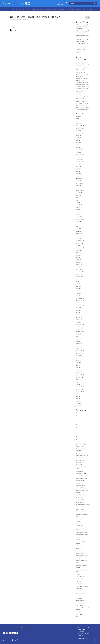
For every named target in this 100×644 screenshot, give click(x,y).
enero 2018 (79, 348)
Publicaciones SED (80, 591)
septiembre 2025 (80, 133)
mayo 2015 (78, 396)
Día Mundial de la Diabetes (83, 505)
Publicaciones (79, 589)
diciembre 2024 (80, 154)
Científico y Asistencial (44, 9)
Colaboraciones (80, 460)
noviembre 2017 (80, 353)
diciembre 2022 (80, 212)
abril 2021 (78, 260)
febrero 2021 (79, 265)
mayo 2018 (78, 339)
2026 (77, 442)
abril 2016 (78, 384)
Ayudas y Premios (80, 453)
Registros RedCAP (80, 593)
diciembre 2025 (80, 126)
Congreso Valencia (80, 485)
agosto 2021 (79, 250)
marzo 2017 (79, 370)
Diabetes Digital (80, 509)
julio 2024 (78, 166)
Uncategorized (79, 612)
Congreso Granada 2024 (82, 476)
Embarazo (78, 521)
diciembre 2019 (80, 298)
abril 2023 (78, 202)
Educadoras (79, 517)
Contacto (6, 628)
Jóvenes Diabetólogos (81, 560)
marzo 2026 (79, 119)
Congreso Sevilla (80, 483)
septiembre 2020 (80, 277)
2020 (77, 415)
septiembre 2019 (80, 305)
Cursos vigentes (80, 500)
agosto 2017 (79, 358)
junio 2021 (78, 255)
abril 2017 (78, 368)
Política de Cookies (25, 628)
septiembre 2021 (80, 248)
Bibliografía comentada (82, 455)
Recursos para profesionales (60, 9)
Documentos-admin (81, 512)
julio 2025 (78, 138)
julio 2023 (78, 195)
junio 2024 (78, 169)
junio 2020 (78, 284)
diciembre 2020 (80, 269)
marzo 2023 (79, 205)
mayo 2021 (78, 257)
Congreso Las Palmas (81, 478)
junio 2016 (78, 380)
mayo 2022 (78, 229)
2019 (77, 413)
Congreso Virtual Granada (82, 488)
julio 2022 (78, 224)
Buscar (87, 17)
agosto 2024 (79, 164)
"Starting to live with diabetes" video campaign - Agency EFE (83, 74)
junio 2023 (78, 198)
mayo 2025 (78, 143)
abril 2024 (78, 174)
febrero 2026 (79, 121)
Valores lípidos (79, 614)
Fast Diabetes (79, 546)
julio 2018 (78, 334)
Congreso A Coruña (81, 473)
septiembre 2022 (80, 219)
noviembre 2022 (80, 214)
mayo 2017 (78, 365)
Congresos (78, 493)
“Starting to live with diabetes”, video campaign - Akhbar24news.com (83, 64)
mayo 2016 (78, 382)
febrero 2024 (79, 178)
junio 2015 (78, 394)
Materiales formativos (81, 565)
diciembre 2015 (80, 387)
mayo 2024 (78, 171)
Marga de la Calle (17, 20)
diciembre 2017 (80, 351)
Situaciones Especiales (82, 603)
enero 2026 (79, 123)
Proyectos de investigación (83, 586)
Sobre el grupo (79, 605)
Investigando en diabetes (82, 558)
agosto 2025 (79, 135)
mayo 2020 (78, 286)
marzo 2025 (79, 147)
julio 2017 (78, 360)
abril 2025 (78, 145)
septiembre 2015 (80, 391)
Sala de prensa (80, 596)
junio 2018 (78, 336)
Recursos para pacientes (76, 9)
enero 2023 (79, 210)
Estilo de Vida (79, 537)
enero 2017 (79, 372)
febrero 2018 (79, 346)
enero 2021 (79, 267)
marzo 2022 (79, 234)
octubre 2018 (79, 329)
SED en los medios (80, 601)
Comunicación (88, 9)
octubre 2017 (79, 356)
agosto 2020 (79, 279)
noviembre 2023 (80, 186)
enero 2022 (79, 238)
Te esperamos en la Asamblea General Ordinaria (81, 51)
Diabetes (78, 507)
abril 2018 (78, 341)
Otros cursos (79, 579)
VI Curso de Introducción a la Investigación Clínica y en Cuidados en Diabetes (83, 27)
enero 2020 (79, 296)
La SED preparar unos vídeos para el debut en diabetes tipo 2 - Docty (82, 93)
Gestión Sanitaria (80, 551)
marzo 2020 (79, 291)
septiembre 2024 (80, 162)
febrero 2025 (79, 150)
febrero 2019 (79, 320)
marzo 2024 (79, 176)
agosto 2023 (79, 193)
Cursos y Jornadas (80, 502)
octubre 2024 (79, 159)
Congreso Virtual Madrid (82, 490)
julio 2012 (78, 406)
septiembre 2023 (80, 190)
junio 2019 (78, 310)
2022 (77, 425)
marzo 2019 (79, 317)
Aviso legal (14, 628)
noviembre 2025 (80, 128)
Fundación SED (20, 9)
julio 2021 (78, 253)
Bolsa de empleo (80, 458)
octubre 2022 (79, 217)
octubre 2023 (79, 188)
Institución (11, 9)
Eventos (78, 539)
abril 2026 (78, 116)
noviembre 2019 (80, 301)
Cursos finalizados (80, 495)
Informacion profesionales (82, 556)
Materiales (78, 563)
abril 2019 (78, 315)
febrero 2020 (79, 293)
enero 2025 (79, 152)
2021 (77, 420)
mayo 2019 (78, 313)
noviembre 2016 (80, 377)
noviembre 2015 (80, 389)
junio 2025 (78, 140)
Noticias (78, 574)
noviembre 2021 (80, 243)
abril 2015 (78, 399)
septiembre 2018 (80, 332)
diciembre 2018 (80, 324)
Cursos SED (79, 497)
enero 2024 (79, 181)
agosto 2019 (79, 308)
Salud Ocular (79, 598)
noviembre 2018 (80, 327)
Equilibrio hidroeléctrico (82, 535)
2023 (77, 430)
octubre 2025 (79, 131)
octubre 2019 (79, 303)
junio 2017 (78, 363)
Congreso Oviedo (80, 481)
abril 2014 (78, 401)
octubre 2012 (79, 403)
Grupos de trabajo (31, 9)
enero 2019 (79, 322)
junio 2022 (78, 226)
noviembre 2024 (80, 157)
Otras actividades (80, 577)
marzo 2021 (79, 262)
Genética (78, 548)
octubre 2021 (79, 245)
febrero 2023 (79, 207)
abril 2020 (78, 289)
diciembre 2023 (80, 183)
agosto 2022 (79, 222)
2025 (77, 439)
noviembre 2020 (80, 272)
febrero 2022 (79, 236)
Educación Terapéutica (82, 514)
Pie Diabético (79, 584)
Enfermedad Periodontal (82, 532)
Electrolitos (79, 519)
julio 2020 (78, 281)
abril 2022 (78, 231)
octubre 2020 (79, 274)
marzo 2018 (79, 344)
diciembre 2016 (80, 375)
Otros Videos (79, 581)
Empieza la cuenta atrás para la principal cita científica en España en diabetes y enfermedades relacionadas (82, 43)
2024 (77, 434)
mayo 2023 (78, 200)
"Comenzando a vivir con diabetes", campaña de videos (82, 85)
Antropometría (79, 446)
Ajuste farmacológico (81, 444)
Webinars (78, 617)
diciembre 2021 (80, 241)
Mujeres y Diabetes (81, 568)
